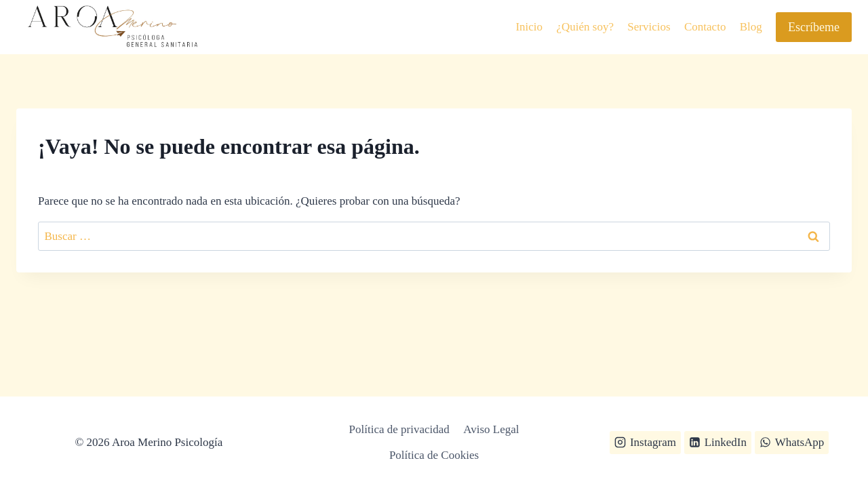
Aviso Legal (491, 429)
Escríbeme (814, 27)
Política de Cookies (434, 455)
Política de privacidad (399, 429)
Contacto (705, 27)
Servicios (649, 27)
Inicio (529, 27)
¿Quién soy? (585, 27)
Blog (751, 27)
